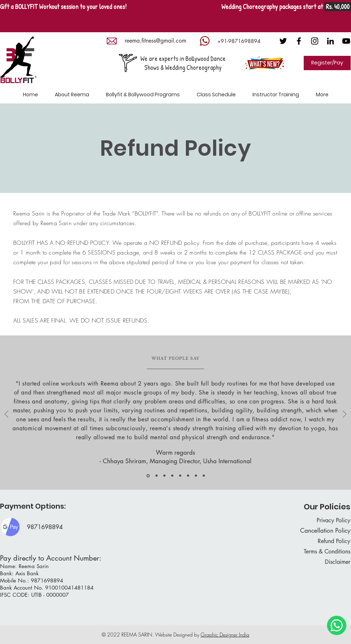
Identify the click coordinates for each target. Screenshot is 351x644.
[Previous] (6, 415)
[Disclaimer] (325, 562)
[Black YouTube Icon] (346, 41)
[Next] (345, 415)
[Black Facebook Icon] (299, 41)
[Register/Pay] (327, 63)
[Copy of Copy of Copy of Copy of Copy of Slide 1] (196, 476)
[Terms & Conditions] (322, 552)
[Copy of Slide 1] (164, 476)
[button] (143, 95)
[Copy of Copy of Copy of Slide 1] (180, 476)
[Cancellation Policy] (322, 531)
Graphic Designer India (225, 635)
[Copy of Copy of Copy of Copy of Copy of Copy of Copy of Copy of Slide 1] (204, 476)
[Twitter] (283, 41)
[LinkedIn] (330, 41)
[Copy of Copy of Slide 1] (172, 476)
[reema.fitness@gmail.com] (155, 41)
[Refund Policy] (325, 541)
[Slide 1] (157, 476)
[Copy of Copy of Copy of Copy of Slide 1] (188, 476)
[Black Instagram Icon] (315, 41)
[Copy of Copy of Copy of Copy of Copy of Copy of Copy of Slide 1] (148, 476)
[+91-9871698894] (239, 41)
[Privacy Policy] (325, 521)
